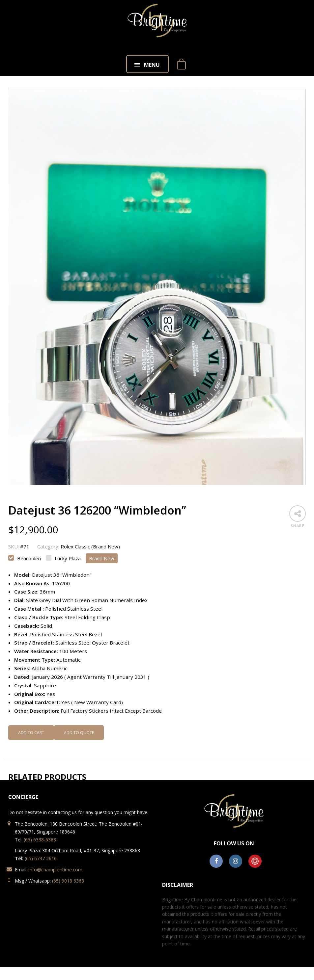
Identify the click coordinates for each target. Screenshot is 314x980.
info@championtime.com (56, 870)
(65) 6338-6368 (40, 840)
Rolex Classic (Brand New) (90, 546)
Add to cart (31, 733)
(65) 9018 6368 (68, 881)
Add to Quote (79, 733)
